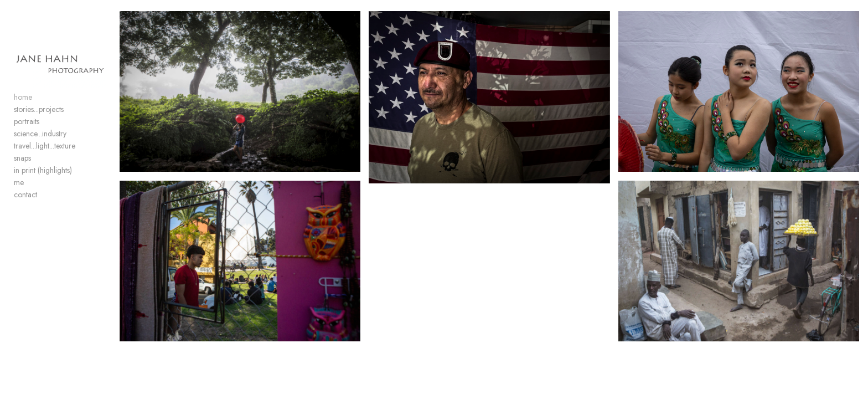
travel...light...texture (45, 178)
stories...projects (39, 142)
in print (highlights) (43, 203)
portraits (27, 154)
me (19, 215)
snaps (22, 191)
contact (25, 227)
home (23, 130)
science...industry (40, 166)
